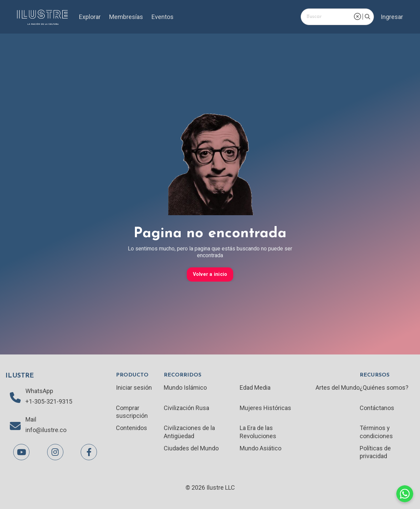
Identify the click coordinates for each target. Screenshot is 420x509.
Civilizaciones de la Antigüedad (189, 432)
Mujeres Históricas (265, 408)
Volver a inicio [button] (210, 274)
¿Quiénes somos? (384, 388)
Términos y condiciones (376, 432)
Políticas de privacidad (375, 452)
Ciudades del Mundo (191, 448)
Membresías (126, 17)
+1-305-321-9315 (49, 401)
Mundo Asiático (261, 448)
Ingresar (392, 17)
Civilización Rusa (186, 408)
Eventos (163, 17)
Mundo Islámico (185, 388)
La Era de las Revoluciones (258, 432)
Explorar (90, 17)
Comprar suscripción (132, 412)
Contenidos (132, 428)
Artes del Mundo (338, 388)
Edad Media (255, 388)
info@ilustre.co (46, 430)
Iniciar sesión (134, 388)
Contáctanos (377, 408)
